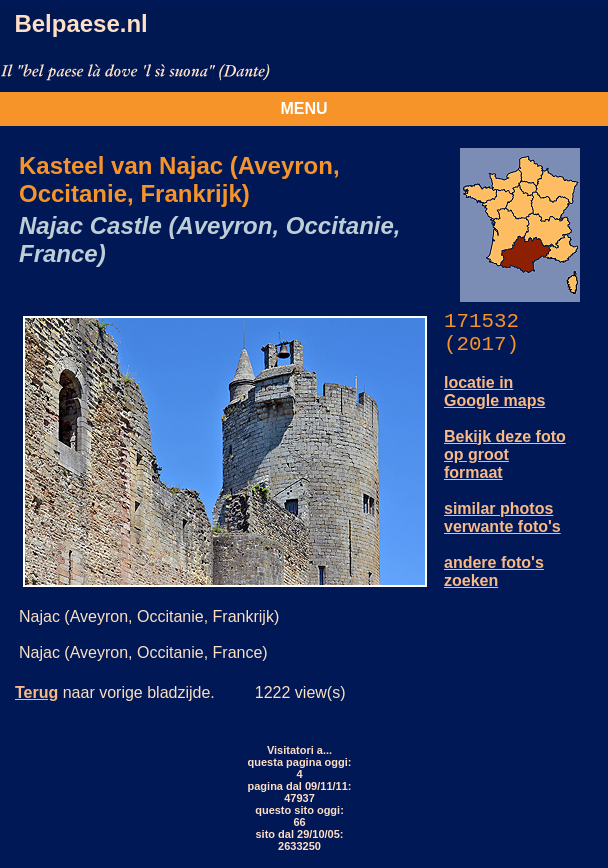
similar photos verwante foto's (502, 517)
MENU (303, 108)
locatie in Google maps (494, 391)
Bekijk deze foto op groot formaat (505, 454)
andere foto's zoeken (494, 571)
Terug (36, 692)
